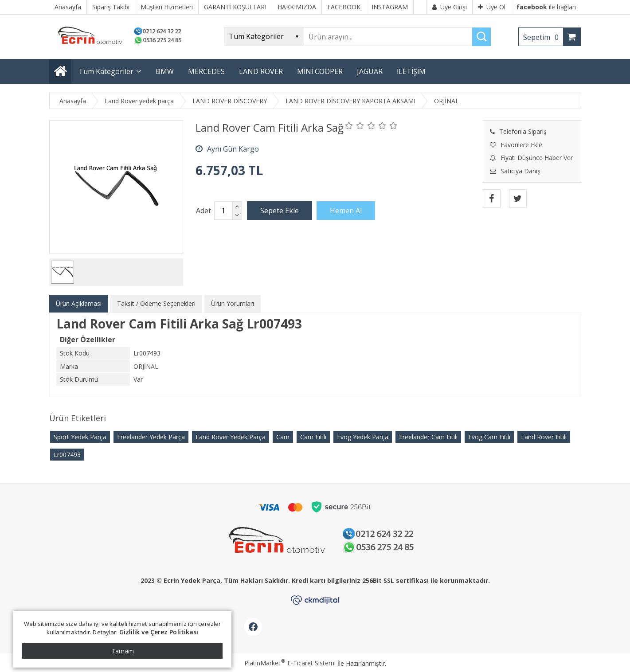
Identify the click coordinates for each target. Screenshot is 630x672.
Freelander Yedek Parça (151, 437)
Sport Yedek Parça (80, 437)
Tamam (123, 651)
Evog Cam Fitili (489, 437)
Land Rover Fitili (544, 437)
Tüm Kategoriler (106, 71)
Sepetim (543, 37)
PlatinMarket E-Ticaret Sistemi (290, 663)
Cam (283, 437)
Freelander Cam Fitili (428, 437)
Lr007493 (67, 455)
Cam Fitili (313, 437)
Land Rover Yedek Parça (231, 437)
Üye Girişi (450, 7)
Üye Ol (492, 7)
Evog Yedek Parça (363, 437)
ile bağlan (546, 7)
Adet (203, 211)
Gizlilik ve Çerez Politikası (159, 632)
